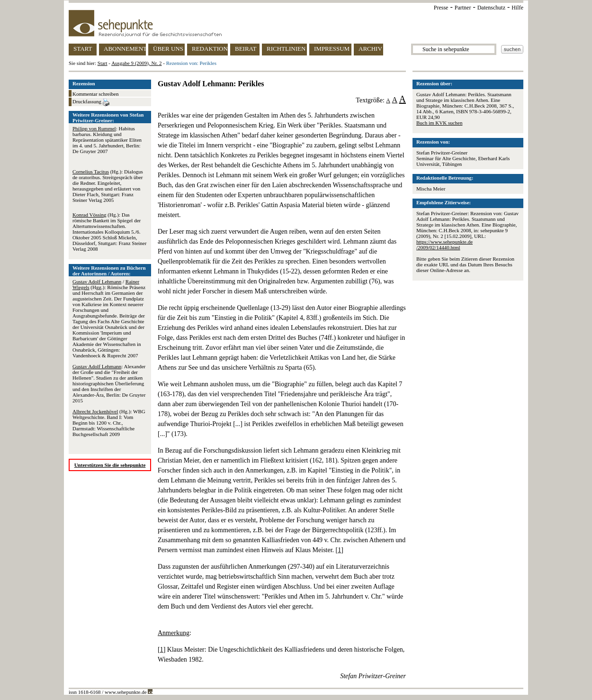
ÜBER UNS (168, 49)
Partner (463, 8)
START (83, 49)
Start (103, 63)
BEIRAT (246, 49)
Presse (441, 8)
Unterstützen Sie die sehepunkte (110, 465)
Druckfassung (91, 102)
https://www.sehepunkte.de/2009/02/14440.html (444, 245)
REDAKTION (210, 49)
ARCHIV (370, 49)
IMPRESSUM (332, 49)
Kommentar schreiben (95, 94)
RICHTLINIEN (286, 49)
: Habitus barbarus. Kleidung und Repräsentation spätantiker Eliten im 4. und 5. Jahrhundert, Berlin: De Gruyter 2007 (107, 140)
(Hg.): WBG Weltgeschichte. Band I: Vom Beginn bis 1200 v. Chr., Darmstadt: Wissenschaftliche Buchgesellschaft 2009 (109, 423)
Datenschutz (491, 8)
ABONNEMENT (125, 49)
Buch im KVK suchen (439, 123)
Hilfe (517, 8)
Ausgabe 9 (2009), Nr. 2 (136, 63)
